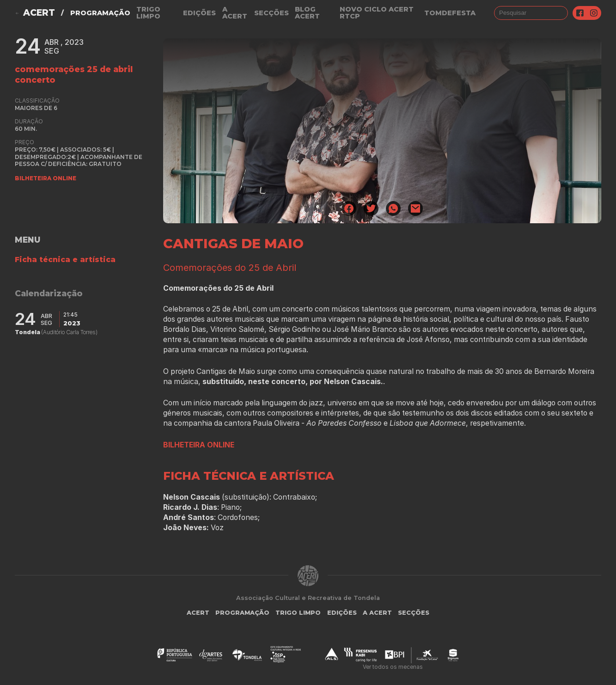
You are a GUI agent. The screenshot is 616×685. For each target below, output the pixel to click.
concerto (35, 80)
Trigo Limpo (148, 13)
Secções (271, 13)
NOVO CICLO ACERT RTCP (377, 13)
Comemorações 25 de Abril (74, 69)
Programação (100, 13)
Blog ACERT (307, 13)
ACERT (39, 13)
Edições (199, 13)
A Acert (235, 13)
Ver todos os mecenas (393, 667)
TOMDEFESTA (450, 13)
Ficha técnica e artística (65, 260)
